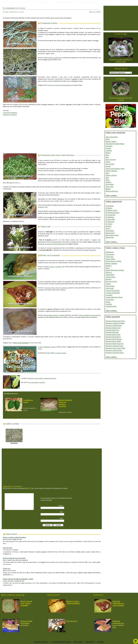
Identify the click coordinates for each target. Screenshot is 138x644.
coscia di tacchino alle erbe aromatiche (56, 288)
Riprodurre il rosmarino (10, 115)
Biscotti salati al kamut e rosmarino (54, 315)
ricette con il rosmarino (20, 343)
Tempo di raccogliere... (41, 642)
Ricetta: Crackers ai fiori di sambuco (14, 537)
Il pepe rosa (7, 568)
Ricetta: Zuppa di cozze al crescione (14, 558)
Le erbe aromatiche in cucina (47, 347)
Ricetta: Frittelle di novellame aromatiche (26, 623)
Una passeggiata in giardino (37, 382)
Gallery (14, 2)
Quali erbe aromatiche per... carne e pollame (118, 603)
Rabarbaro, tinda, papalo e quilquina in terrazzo (42, 378)
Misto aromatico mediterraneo (53, 58)
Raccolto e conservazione (87, 2)
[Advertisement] (52, 133)
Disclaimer (100, 642)
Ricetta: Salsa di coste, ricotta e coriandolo (26, 603)
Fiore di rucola (8, 548)
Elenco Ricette (26, 2)
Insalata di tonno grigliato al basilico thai (121, 60)
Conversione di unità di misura (61, 642)
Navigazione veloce (43, 2)
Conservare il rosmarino (10, 113)
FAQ (30, 488)
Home (5, 2)
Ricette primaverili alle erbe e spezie (121, 99)
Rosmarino (14, 442)
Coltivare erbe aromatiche (64, 2)
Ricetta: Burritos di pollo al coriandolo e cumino (18, 579)
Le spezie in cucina (60, 353)
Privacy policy (78, 642)
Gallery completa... (111, 195)
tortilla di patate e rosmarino (53, 267)
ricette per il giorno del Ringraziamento (60, 85)
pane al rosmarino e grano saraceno (90, 315)
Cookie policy (90, 642)
